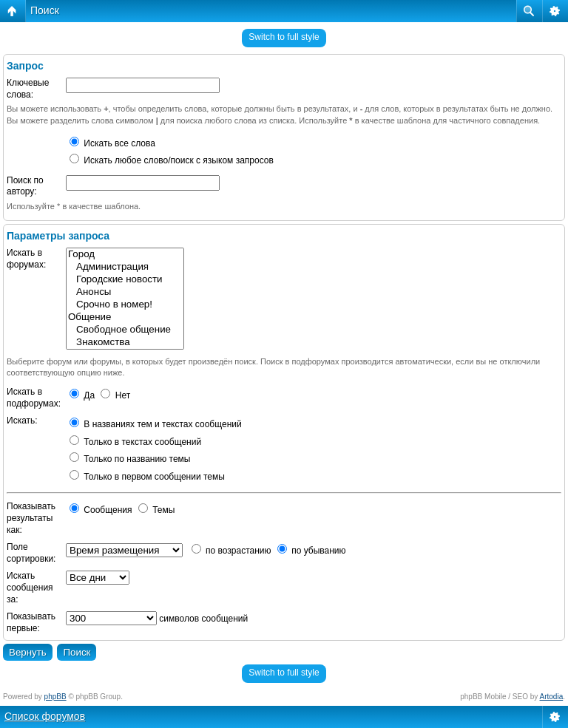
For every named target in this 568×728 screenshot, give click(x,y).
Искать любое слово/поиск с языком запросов (172, 160)
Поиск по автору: (25, 186)
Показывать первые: (31, 622)
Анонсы (125, 292)
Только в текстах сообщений (135, 442)
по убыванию (312, 551)
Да (82, 395)
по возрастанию (231, 551)
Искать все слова (112, 143)
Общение (125, 317)
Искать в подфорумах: (34, 398)
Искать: (22, 421)
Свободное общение (125, 330)
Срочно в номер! (125, 305)
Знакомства (125, 343)
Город (125, 255)
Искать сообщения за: (30, 587)
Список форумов (45, 716)
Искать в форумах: (26, 259)
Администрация (125, 267)
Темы (157, 510)
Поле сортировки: (31, 553)
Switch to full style (284, 37)
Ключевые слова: (28, 89)
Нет (115, 395)
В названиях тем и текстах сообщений (156, 424)
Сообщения (101, 510)
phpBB (55, 697)
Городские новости (125, 280)
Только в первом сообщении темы (147, 477)
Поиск (45, 10)
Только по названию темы (130, 459)
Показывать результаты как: (31, 518)
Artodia (552, 697)
